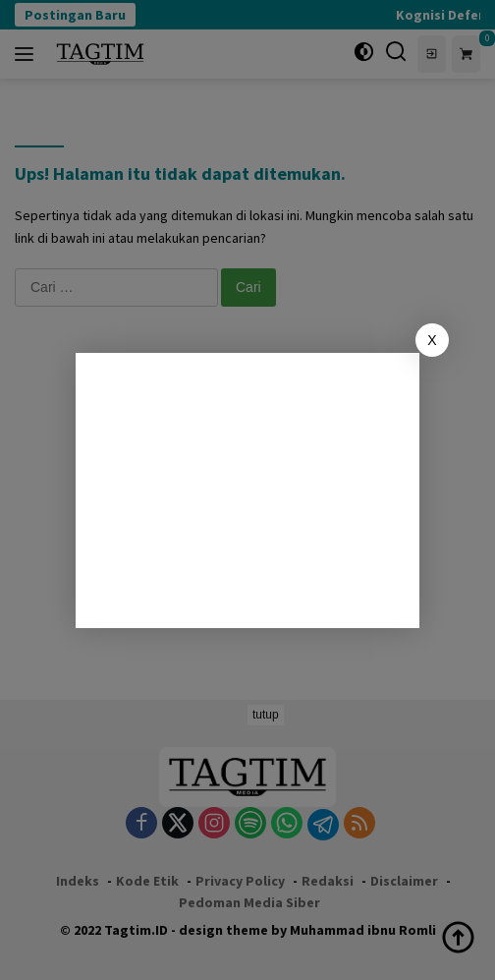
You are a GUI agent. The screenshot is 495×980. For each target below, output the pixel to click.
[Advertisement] (247, 490)
